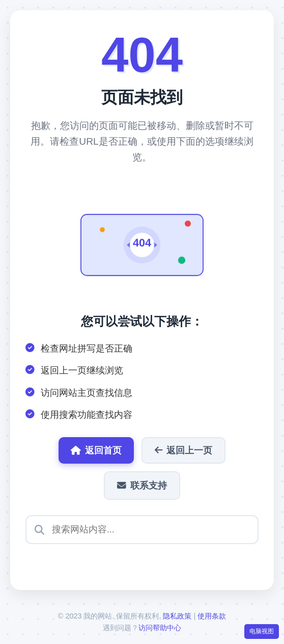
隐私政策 (177, 616)
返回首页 (96, 450)
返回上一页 (183, 450)
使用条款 (212, 616)
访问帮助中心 (160, 628)
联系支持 (142, 486)
